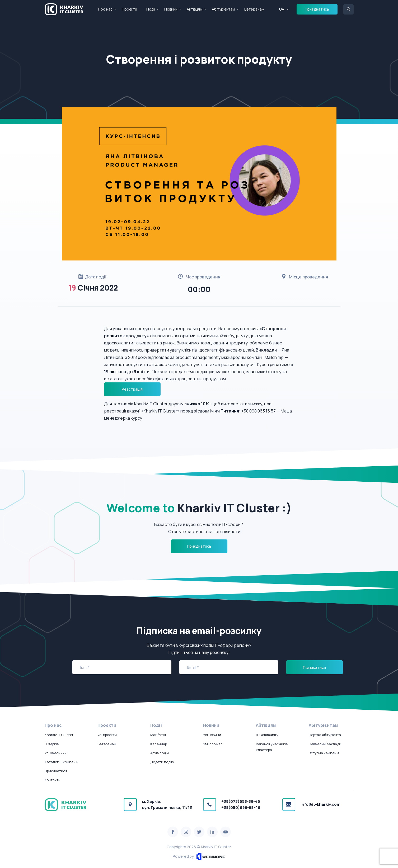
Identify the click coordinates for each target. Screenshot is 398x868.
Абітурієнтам (223, 9)
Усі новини (212, 735)
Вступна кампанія (324, 753)
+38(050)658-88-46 (241, 807)
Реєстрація (132, 389)
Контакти (53, 780)
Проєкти (129, 9)
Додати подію (162, 762)
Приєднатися (56, 771)
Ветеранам (254, 9)
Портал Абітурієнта (325, 735)
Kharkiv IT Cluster (59, 735)
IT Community (267, 735)
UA (282, 9)
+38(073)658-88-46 (241, 801)
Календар (159, 744)
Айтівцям (195, 9)
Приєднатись (317, 9)
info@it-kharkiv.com (320, 804)
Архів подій (160, 753)
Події (151, 9)
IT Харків (52, 744)
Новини (171, 9)
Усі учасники (56, 753)
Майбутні (158, 735)
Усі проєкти (107, 735)
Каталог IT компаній (62, 762)
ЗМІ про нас (213, 744)
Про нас (105, 9)
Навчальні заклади (325, 744)
